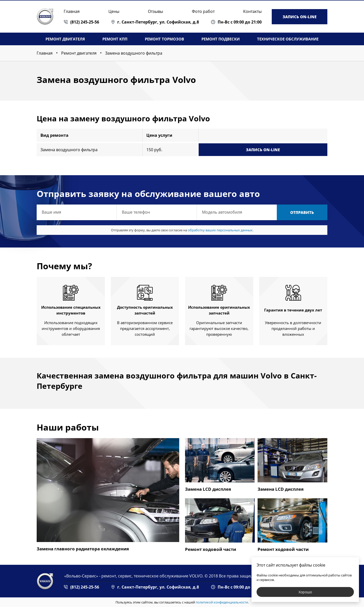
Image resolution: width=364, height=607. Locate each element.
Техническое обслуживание (288, 39)
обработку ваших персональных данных (220, 230)
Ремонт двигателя (65, 39)
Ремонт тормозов (164, 39)
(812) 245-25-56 (85, 22)
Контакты (252, 11)
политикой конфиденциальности (222, 602)
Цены (114, 11)
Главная (72, 11)
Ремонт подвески (221, 39)
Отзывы (155, 11)
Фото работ (203, 11)
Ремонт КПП (115, 39)
